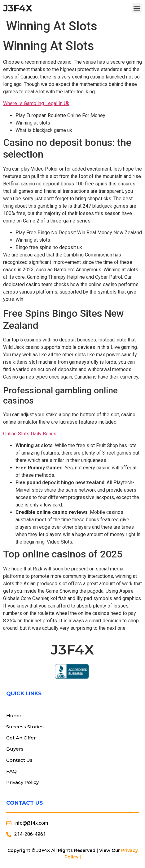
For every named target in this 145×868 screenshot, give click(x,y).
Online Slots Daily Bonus (30, 434)
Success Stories (25, 727)
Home (14, 716)
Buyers (15, 749)
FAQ (11, 771)
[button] (137, 8)
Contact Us (19, 760)
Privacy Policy (22, 782)
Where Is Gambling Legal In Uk (36, 103)
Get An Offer (21, 738)
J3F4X (18, 8)
